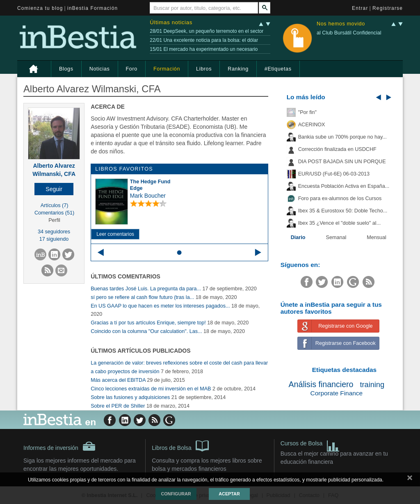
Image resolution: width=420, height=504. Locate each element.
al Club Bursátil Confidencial (349, 33)
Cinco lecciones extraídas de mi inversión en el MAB (151, 389)
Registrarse (388, 8)
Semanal (336, 237)
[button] (54, 189)
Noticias (100, 69)
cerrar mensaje (410, 479)
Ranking (238, 69)
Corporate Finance (337, 393)
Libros (204, 69)
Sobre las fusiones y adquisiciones (130, 397)
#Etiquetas (278, 69)
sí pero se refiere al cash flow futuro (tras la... (142, 297)
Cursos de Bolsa (310, 444)
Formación (167, 69)
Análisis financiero (321, 384)
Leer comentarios (115, 234)
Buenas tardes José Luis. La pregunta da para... (146, 289)
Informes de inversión (59, 446)
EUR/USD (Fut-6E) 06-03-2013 (334, 174)
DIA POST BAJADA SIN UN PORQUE (342, 162)
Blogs (66, 69)
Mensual (377, 237)
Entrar (360, 8)
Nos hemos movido (341, 24)
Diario (298, 237)
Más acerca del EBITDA (118, 380)
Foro (132, 69)
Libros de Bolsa (180, 445)
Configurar (176, 494)
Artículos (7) (55, 205)
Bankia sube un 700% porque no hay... (342, 137)
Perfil (54, 220)
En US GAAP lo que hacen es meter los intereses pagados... (160, 306)
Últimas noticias (171, 22)
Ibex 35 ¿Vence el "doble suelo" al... (339, 223)
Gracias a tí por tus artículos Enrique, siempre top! (148, 323)
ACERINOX (312, 125)
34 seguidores (54, 232)
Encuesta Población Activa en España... (344, 186)
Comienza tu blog (40, 8)
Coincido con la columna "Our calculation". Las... (146, 331)
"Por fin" (307, 112)
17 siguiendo (54, 239)
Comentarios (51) (54, 213)
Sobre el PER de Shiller (118, 406)
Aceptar (229, 494)
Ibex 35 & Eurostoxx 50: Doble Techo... (343, 211)
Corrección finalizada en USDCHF (337, 149)
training (372, 385)
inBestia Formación (92, 8)
